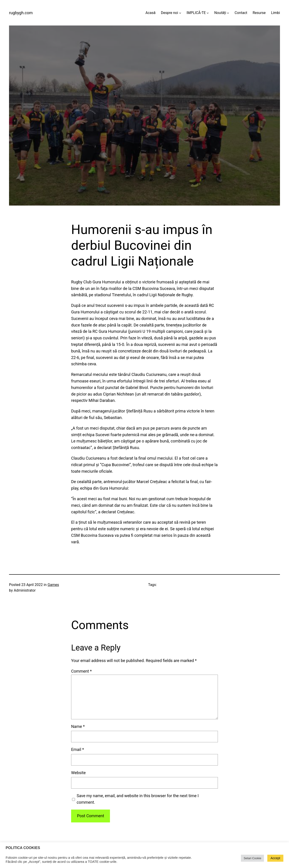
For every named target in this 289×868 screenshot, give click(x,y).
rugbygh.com (21, 13)
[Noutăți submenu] (228, 13)
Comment (81, 671)
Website (78, 773)
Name (78, 726)
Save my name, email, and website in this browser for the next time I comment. (138, 799)
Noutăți (220, 13)
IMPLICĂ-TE (196, 13)
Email (78, 749)
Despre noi (170, 13)
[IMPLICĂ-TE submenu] (208, 13)
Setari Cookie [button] (252, 858)
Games (53, 585)
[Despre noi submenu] (180, 13)
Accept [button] (275, 858)
